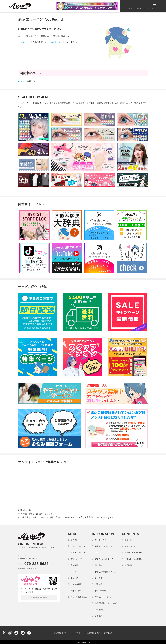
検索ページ (55, 42)
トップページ (24, 42)
